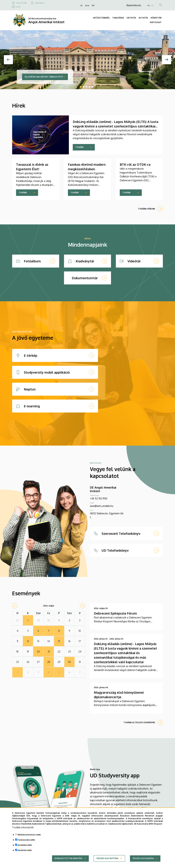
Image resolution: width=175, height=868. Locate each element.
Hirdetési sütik (25, 853)
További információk (23, 831)
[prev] (15, 606)
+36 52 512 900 (21, 3)
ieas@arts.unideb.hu (102, 506)
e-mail (18, 7)
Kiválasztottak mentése (68, 862)
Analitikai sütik (25, 848)
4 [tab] (89, 87)
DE (81, 6)
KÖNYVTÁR (156, 18)
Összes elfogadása (143, 862)
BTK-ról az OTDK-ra (135, 164)
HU (149, 6)
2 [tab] (84, 87)
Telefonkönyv (40, 3)
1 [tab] (81, 87)
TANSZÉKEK (118, 18)
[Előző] (8, 60)
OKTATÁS (131, 18)
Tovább (79, 147)
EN (152, 6)
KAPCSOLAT (156, 22)
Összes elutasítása (107, 862)
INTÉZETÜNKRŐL (101, 18)
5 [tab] (92, 87)
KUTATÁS (143, 18)
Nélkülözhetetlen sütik (29, 838)
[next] (82, 606)
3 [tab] (87, 87)
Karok (87, 6)
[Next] (167, 60)
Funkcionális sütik (26, 843)
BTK (93, 6)
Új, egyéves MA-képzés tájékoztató (44, 77)
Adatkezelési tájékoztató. (121, 827)
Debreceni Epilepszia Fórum (115, 613)
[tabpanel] (87, 60)
